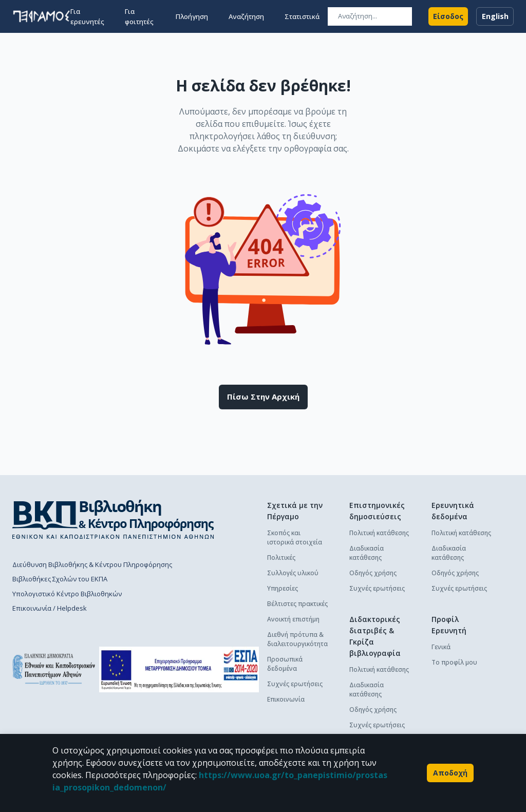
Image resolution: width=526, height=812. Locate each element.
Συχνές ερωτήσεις (295, 684)
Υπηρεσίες (283, 588)
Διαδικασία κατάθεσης (367, 553)
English (495, 16)
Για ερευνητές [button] (87, 16)
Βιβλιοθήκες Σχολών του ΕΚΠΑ (60, 579)
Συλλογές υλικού (293, 573)
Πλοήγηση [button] (192, 16)
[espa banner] (179, 669)
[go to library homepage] (113, 519)
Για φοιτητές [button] (139, 16)
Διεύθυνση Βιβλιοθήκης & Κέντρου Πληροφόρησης (92, 564)
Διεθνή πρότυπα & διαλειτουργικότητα (297, 639)
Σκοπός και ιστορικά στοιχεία (295, 537)
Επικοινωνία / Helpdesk (50, 608)
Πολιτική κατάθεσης (379, 533)
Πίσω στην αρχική (263, 397)
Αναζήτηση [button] (246, 16)
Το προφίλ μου (454, 662)
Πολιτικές (281, 558)
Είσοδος (448, 16)
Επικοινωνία (286, 699)
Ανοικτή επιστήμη (293, 619)
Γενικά (441, 647)
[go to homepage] (41, 16)
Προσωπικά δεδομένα (285, 664)
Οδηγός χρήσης (373, 573)
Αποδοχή (450, 773)
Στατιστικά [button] (302, 16)
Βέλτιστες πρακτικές (297, 604)
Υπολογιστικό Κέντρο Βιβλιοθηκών (67, 594)
